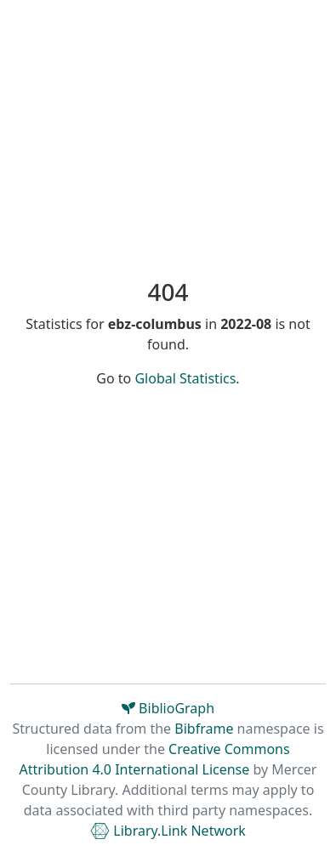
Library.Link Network (168, 831)
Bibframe (204, 729)
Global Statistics (185, 378)
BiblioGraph (168, 708)
